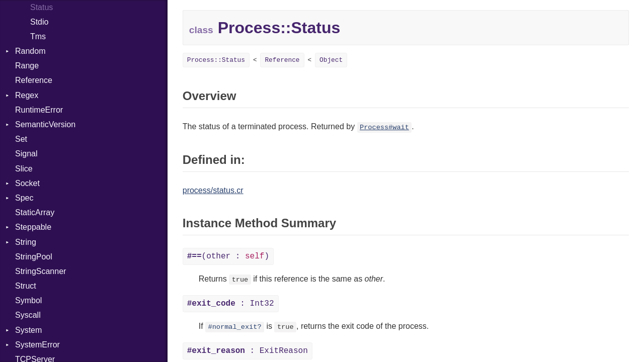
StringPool (34, 257)
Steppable (33, 227)
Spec (24, 198)
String (26, 242)
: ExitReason (248, 351)
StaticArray (35, 212)
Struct (26, 286)
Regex (27, 95)
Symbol (28, 300)
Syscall (28, 315)
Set (21, 139)
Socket (27, 183)
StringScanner (41, 271)
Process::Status (216, 60)
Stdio (39, 22)
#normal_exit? (235, 327)
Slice (24, 169)
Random (30, 51)
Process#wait (384, 127)
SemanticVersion (45, 124)
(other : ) (228, 256)
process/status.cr (213, 190)
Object (331, 60)
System (28, 330)
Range (27, 66)
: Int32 (231, 304)
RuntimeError (39, 110)
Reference (34, 80)
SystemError (37, 345)
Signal (26, 154)
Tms (38, 36)
